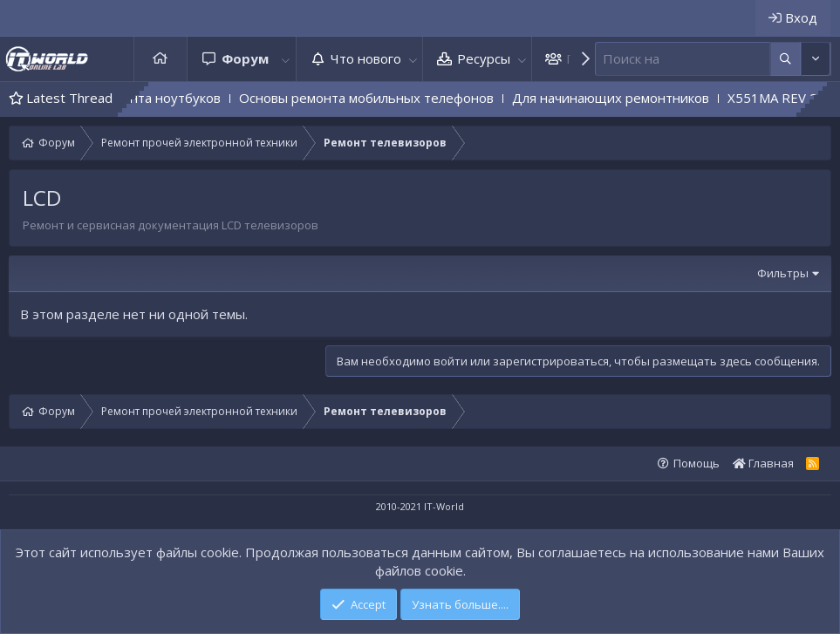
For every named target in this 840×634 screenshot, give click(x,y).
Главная (160, 59)
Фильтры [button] (783, 273)
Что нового (366, 58)
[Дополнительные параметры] (785, 59)
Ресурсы (484, 58)
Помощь (697, 463)
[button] (286, 59)
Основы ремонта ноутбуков (151, 98)
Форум (245, 58)
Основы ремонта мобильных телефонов (385, 98)
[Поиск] (683, 59)
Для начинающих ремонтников (629, 98)
